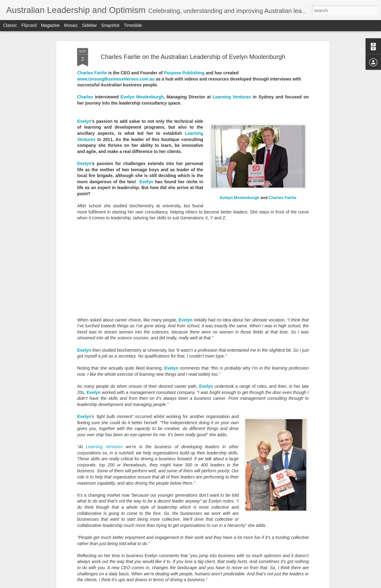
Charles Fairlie (283, 40)
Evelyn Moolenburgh (240, 40)
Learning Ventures (104, 289)
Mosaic (71, 25)
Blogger (221, 585)
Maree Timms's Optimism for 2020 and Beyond (180, 371)
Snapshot (110, 25)
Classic (10, 25)
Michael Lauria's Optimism (157, 511)
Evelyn (185, 162)
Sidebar (90, 25)
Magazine (50, 25)
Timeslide (133, 25)
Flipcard (29, 25)
